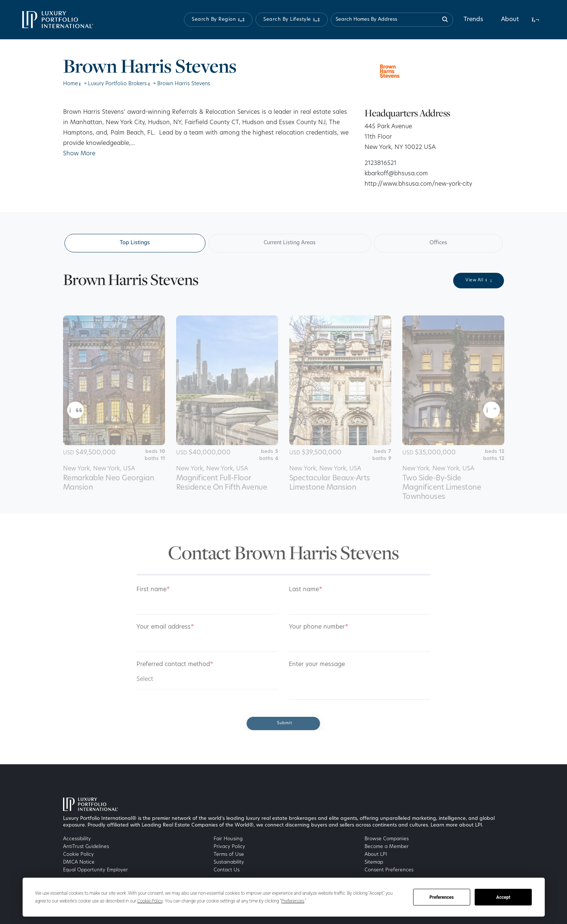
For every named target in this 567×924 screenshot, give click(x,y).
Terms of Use (229, 855)
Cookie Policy (78, 855)
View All (479, 280)
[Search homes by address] (392, 20)
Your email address (165, 627)
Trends (473, 20)
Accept (503, 897)
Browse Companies (387, 839)
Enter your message (317, 665)
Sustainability (229, 862)
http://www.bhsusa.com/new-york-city (418, 184)
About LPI (376, 855)
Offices (438, 243)
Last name (306, 590)
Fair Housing (228, 839)
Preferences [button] (293, 901)
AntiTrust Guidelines (86, 847)
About (510, 20)
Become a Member (387, 847)
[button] (218, 20)
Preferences (442, 897)
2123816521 (380, 163)
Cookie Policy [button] (150, 901)
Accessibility (77, 839)
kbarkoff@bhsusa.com (396, 174)
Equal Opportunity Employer (95, 870)
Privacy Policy (229, 847)
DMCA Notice (79, 862)
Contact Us (227, 870)
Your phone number (319, 627)
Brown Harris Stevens (184, 84)
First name (153, 590)
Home (70, 84)
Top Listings (135, 243)
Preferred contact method (175, 665)
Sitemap (374, 862)
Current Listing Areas (290, 243)
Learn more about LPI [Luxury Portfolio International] (456, 825)
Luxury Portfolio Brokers (117, 84)
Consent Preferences (389, 870)
